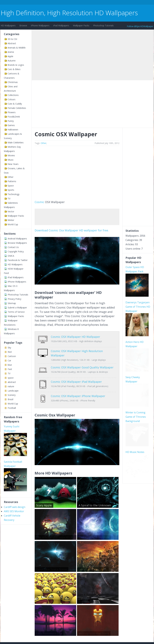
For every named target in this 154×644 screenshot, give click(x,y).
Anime (11, 52)
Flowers (12, 112)
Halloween (13, 130)
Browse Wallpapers (17, 243)
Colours (12, 99)
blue (10, 365)
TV (9, 199)
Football (12, 408)
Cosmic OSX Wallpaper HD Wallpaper (75, 337)
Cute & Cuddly (15, 104)
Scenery (12, 395)
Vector (11, 211)
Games (11, 125)
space (11, 378)
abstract (12, 382)
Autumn (12, 61)
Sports (11, 190)
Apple (10, 56)
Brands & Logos (16, 65)
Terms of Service (16, 312)
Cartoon (12, 356)
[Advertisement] (57, 3)
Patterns (12, 181)
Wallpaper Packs (81, 25)
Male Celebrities (16, 142)
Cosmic (39, 202)
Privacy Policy (14, 299)
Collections (13, 95)
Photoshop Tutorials (103, 25)
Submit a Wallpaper (17, 308)
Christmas (13, 82)
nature (11, 386)
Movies (11, 155)
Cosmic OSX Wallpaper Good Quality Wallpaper (82, 365)
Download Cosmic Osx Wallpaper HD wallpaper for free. (72, 230)
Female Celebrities (17, 108)
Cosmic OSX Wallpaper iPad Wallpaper (76, 377)
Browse (23, 25)
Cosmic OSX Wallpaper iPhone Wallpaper (78, 389)
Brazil (10, 399)
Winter (11, 220)
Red (10, 352)
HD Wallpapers (8, 25)
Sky (9, 348)
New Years (13, 164)
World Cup (13, 224)
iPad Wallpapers (61, 25)
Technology (14, 194)
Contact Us (13, 247)
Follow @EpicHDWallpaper (140, 26)
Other (11, 177)
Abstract (12, 43)
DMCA (11, 256)
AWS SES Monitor (14, 511)
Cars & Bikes (14, 69)
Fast (10, 369)
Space (11, 186)
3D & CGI (12, 39)
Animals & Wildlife (17, 48)
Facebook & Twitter (18, 260)
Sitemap (12, 303)
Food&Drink (14, 117)
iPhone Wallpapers (40, 25)
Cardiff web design (15, 507)
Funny (11, 121)
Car (9, 360)
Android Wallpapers (17, 239)
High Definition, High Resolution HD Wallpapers (69, 13)
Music (11, 160)
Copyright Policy (16, 251)
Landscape (13, 391)
